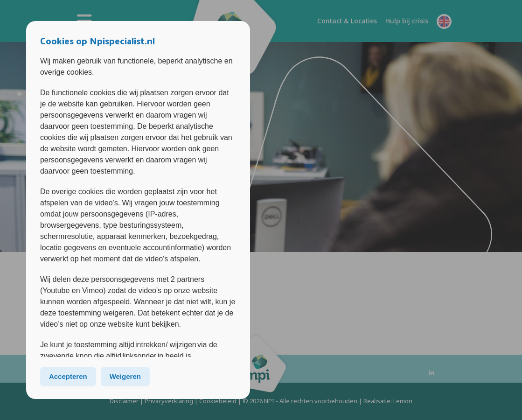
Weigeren (125, 376)
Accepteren (68, 376)
